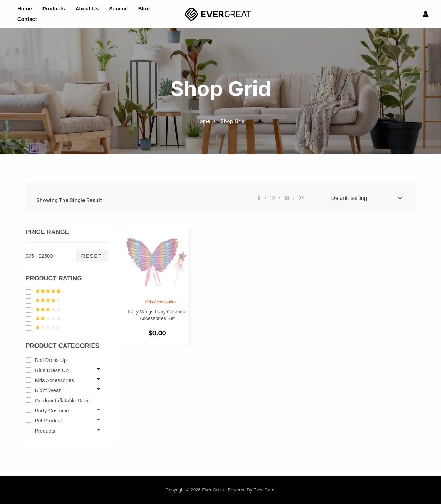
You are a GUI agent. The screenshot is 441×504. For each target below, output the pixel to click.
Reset (92, 256)
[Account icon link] (426, 14)
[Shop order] (365, 198)
